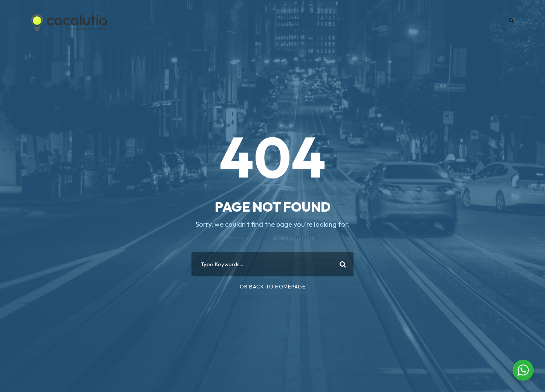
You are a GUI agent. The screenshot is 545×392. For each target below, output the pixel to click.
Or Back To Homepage (273, 287)
